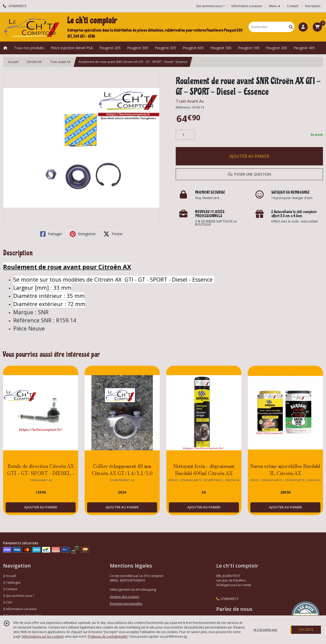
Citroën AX (34, 62)
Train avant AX (60, 62)
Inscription (313, 6)
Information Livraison (20, 609)
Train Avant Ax (190, 101)
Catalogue (12, 582)
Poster (113, 234)
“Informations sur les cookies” (43, 636)
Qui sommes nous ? (19, 596)
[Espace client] (303, 27)
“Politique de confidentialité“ (108, 636)
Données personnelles (126, 604)
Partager (51, 234)
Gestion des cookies (124, 597)
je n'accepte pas (265, 630)
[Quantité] (185, 135)
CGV (8, 602)
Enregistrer (83, 234)
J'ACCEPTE (306, 630)
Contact (293, 6)
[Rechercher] (291, 27)
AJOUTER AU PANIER (249, 156)
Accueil (13, 62)
